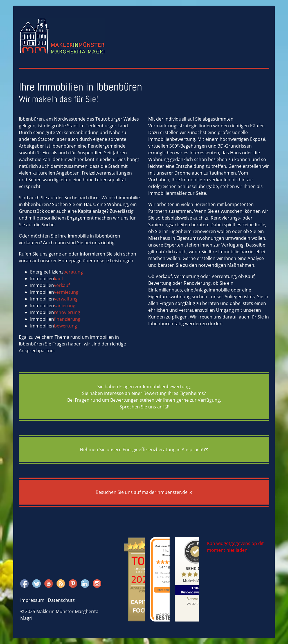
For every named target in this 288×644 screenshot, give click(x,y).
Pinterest (73, 583)
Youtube (49, 583)
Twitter (37, 583)
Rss (60, 583)
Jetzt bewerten (167, 590)
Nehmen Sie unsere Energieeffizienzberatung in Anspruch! (142, 449)
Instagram (97, 583)
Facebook (24, 583)
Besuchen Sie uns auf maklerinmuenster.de (142, 492)
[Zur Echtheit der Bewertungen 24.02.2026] (196, 601)
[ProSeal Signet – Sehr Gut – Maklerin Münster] (196, 562)
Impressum (32, 600)
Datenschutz (61, 600)
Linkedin (85, 583)
